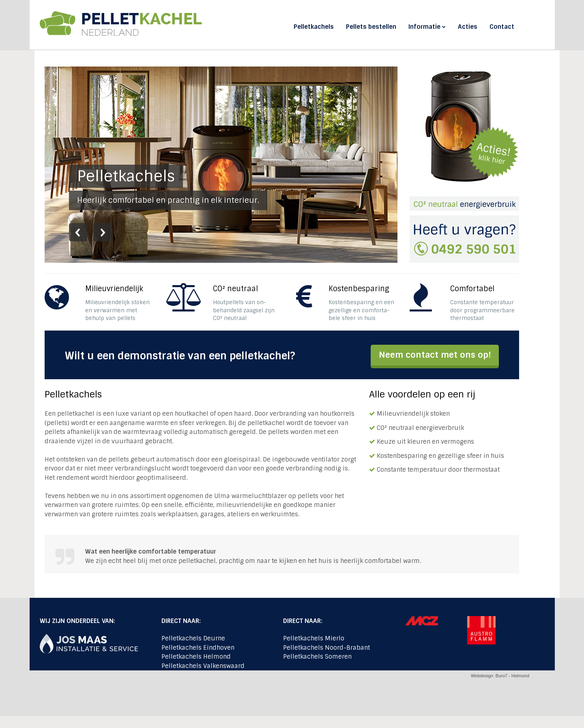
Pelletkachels (314, 27)
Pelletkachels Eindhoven (198, 648)
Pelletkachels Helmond (196, 657)
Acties (468, 27)
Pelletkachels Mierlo (314, 638)
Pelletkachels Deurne (193, 638)
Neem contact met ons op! (435, 355)
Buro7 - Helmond (512, 676)
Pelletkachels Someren (317, 657)
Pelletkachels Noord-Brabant (326, 648)
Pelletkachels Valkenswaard (203, 666)
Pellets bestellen (371, 27)
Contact (502, 27)
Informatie (427, 27)
